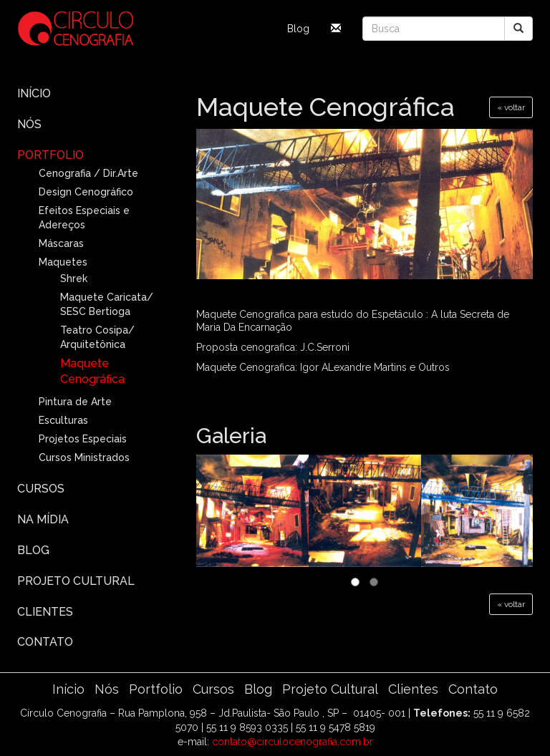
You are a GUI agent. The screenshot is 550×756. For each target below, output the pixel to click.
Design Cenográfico (86, 192)
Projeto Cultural (76, 581)
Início (34, 93)
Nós (29, 124)
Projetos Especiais (83, 439)
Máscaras (61, 243)
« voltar (511, 107)
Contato (45, 642)
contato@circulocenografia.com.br (293, 742)
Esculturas (63, 420)
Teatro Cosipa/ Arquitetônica (97, 337)
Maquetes (63, 262)
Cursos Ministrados (84, 457)
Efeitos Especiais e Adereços (84, 218)
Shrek (74, 278)
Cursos (41, 489)
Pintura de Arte (75, 402)
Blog (298, 29)
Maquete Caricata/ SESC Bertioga (107, 304)
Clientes (45, 612)
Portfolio (50, 155)
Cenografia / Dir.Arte (88, 173)
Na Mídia (43, 519)
